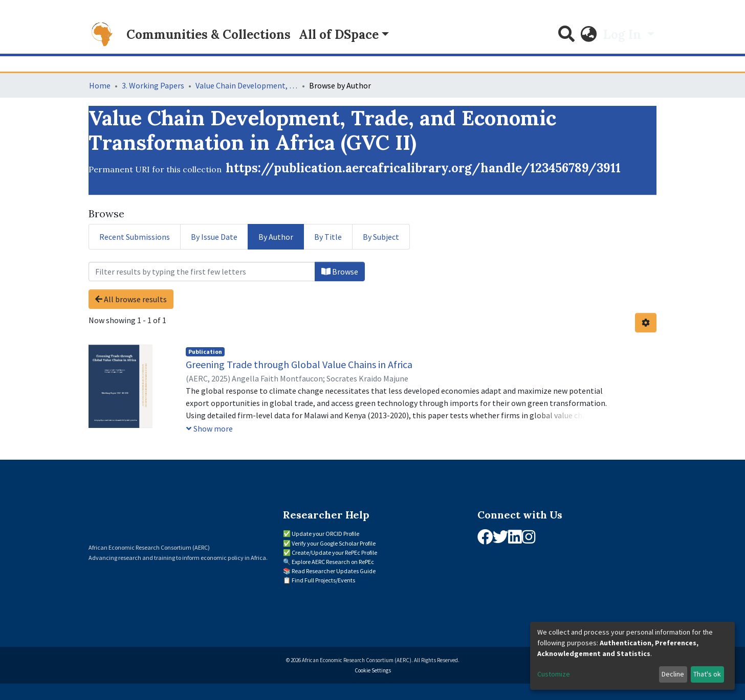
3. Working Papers (153, 85)
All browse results (131, 299)
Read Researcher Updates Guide (334, 571)
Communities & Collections (209, 35)
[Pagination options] (646, 323)
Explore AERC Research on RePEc (333, 562)
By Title (328, 237)
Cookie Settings (373, 670)
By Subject (381, 237)
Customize (554, 674)
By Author (276, 237)
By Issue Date (214, 237)
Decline (673, 674)
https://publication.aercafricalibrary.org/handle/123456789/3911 (423, 168)
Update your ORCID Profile (325, 534)
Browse (340, 272)
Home (100, 85)
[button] (589, 35)
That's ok (707, 674)
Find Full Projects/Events (323, 580)
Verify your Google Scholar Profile (334, 543)
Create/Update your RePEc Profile (334, 552)
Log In (624, 35)
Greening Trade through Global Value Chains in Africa (299, 364)
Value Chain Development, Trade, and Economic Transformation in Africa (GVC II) (247, 85)
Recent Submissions (135, 237)
